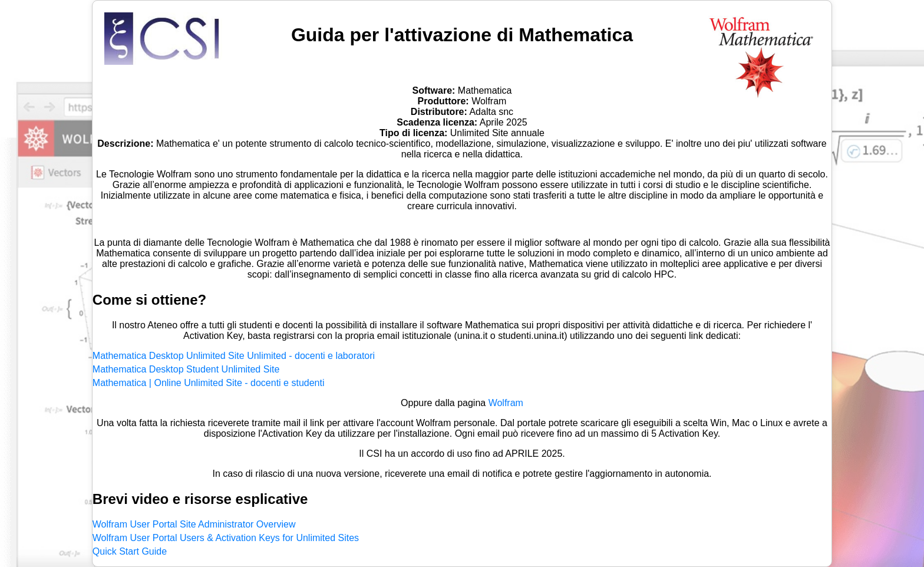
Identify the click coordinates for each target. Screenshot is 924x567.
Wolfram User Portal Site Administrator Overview (194, 524)
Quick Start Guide (130, 551)
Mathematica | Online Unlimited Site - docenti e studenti (209, 383)
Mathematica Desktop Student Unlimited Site (186, 369)
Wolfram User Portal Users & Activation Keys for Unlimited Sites (226, 538)
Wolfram (506, 403)
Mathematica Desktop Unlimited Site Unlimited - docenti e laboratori (234, 356)
